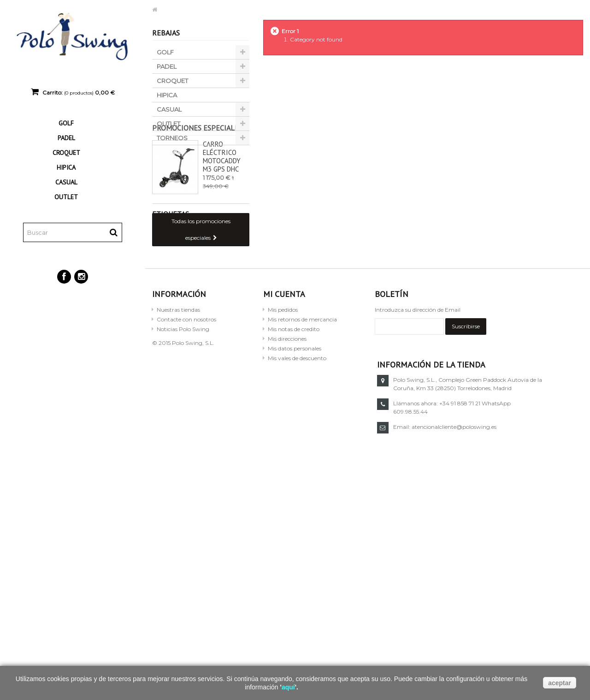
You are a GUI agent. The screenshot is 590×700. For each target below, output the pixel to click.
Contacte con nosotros (186, 409)
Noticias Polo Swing (183, 419)
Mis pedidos (283, 400)
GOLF (66, 123)
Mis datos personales (295, 438)
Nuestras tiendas (178, 400)
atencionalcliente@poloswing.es (454, 517)
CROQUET (66, 153)
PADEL (66, 138)
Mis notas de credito (294, 419)
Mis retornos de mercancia (302, 409)
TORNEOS (172, 138)
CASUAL (66, 182)
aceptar (560, 683)
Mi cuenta (284, 384)
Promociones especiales (197, 164)
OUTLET (66, 197)
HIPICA (66, 167)
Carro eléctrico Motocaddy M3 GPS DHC (222, 193)
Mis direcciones (287, 429)
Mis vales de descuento (297, 448)
